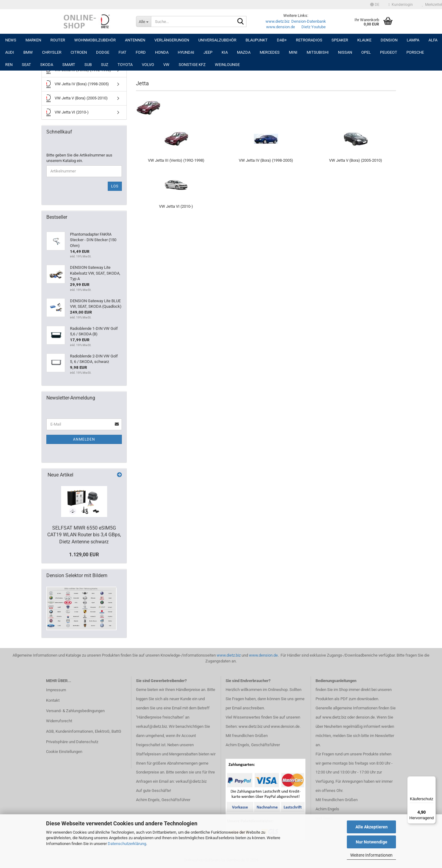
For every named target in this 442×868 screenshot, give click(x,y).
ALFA (433, 40)
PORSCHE (415, 52)
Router (58, 40)
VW (166, 65)
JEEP (208, 52)
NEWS (11, 40)
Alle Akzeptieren (372, 827)
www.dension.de (281, 27)
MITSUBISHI (318, 52)
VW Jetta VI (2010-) (68, 112)
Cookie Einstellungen (64, 752)
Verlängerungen (172, 40)
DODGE (103, 52)
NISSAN (345, 52)
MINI (293, 52)
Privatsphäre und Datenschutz (72, 742)
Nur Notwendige (372, 842)
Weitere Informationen (371, 855)
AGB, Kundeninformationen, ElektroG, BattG (84, 731)
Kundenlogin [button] (401, 5)
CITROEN (79, 52)
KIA (225, 52)
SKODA (47, 65)
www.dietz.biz (277, 21)
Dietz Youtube (314, 27)
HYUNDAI (186, 52)
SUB (88, 65)
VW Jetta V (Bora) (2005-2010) (77, 98)
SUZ (105, 65)
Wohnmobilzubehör (95, 40)
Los (115, 186)
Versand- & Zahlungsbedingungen (75, 711)
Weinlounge (227, 65)
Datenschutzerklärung (127, 844)
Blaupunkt (257, 40)
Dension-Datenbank (309, 21)
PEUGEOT (389, 52)
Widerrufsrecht (59, 721)
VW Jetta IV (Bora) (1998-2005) (78, 84)
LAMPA (413, 40)
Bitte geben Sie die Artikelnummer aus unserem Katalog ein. (79, 158)
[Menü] (432, 780)
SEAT (26, 65)
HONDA (162, 52)
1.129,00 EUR (84, 555)
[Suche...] (143, 21)
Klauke (364, 40)
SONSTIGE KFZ (192, 65)
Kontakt (53, 700)
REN (9, 65)
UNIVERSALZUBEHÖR (217, 40)
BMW (28, 52)
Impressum (56, 690)
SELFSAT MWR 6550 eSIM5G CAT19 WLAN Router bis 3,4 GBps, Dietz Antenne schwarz (84, 535)
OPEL (366, 52)
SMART (69, 65)
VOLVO (148, 65)
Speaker (340, 40)
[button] (375, 5)
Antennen (135, 40)
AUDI (10, 52)
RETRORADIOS (309, 40)
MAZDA (244, 52)
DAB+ (282, 40)
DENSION (389, 40)
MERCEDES (270, 52)
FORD (141, 52)
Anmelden (84, 439)
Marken (33, 40)
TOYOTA (125, 65)
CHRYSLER (52, 52)
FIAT (122, 52)
